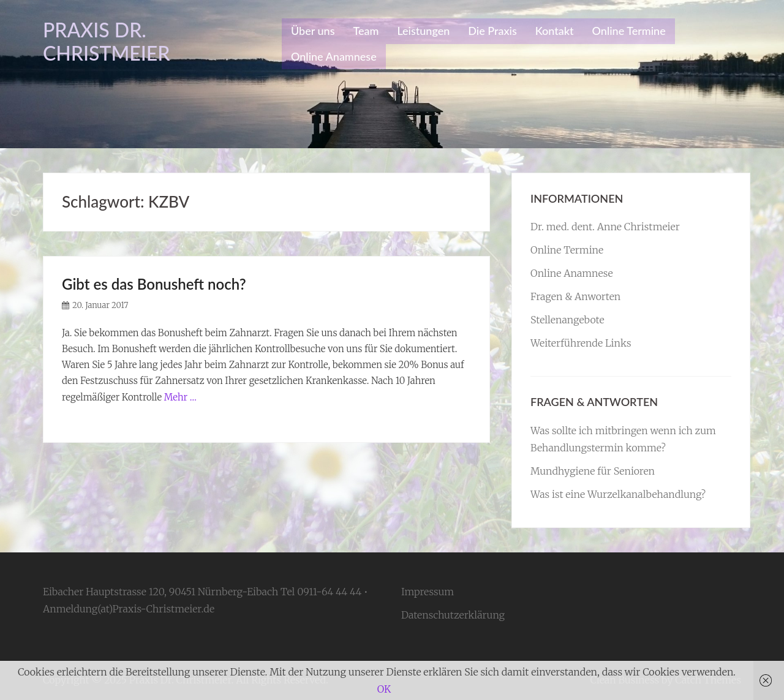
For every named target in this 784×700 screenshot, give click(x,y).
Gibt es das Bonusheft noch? (154, 284)
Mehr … (180, 397)
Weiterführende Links (581, 343)
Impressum (428, 592)
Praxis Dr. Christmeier (107, 41)
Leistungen (423, 31)
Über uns (313, 31)
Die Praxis (492, 31)
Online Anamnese (334, 56)
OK (384, 689)
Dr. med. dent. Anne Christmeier (605, 227)
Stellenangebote (567, 320)
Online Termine (629, 31)
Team (366, 31)
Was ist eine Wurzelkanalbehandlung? (618, 494)
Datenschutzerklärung (453, 615)
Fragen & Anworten (575, 296)
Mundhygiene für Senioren (593, 471)
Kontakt (555, 31)
